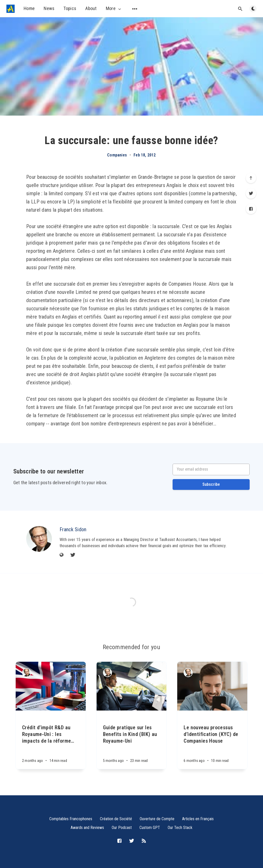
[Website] (62, 555)
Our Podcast (122, 828)
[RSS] (144, 841)
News (49, 8)
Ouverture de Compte (157, 819)
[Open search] (240, 9)
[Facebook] (251, 209)
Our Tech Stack (180, 828)
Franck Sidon (73, 529)
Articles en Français (198, 819)
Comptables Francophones (71, 819)
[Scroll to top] (251, 178)
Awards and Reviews (87, 828)
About (91, 8)
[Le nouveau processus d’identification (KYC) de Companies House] (212, 740)
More (114, 8)
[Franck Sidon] (39, 539)
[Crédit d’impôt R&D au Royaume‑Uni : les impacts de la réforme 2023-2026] (51, 740)
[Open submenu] (135, 9)
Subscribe (211, 484)
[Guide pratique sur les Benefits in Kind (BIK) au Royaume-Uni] (132, 740)
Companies (117, 155)
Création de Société (116, 819)
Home (29, 8)
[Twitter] (251, 193)
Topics (70, 8)
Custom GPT (150, 828)
